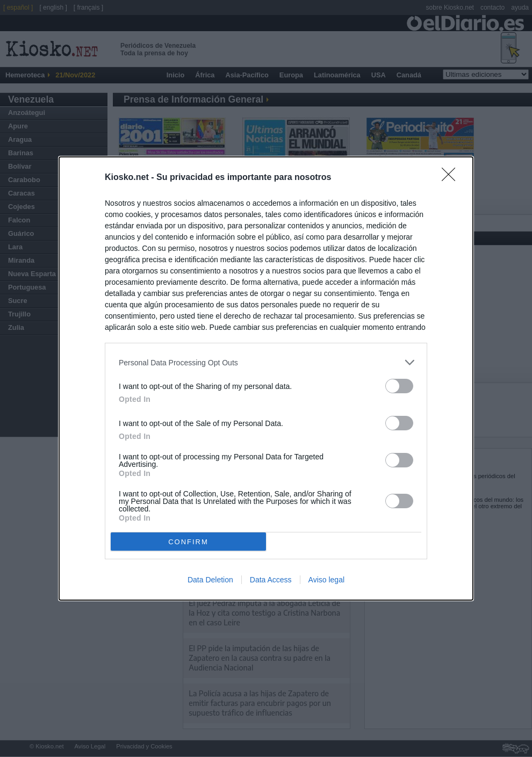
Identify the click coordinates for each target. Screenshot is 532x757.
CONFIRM (188, 542)
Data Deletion (210, 580)
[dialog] (266, 378)
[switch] (399, 386)
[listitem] (266, 362)
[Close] (452, 178)
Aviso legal (326, 580)
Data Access (271, 580)
